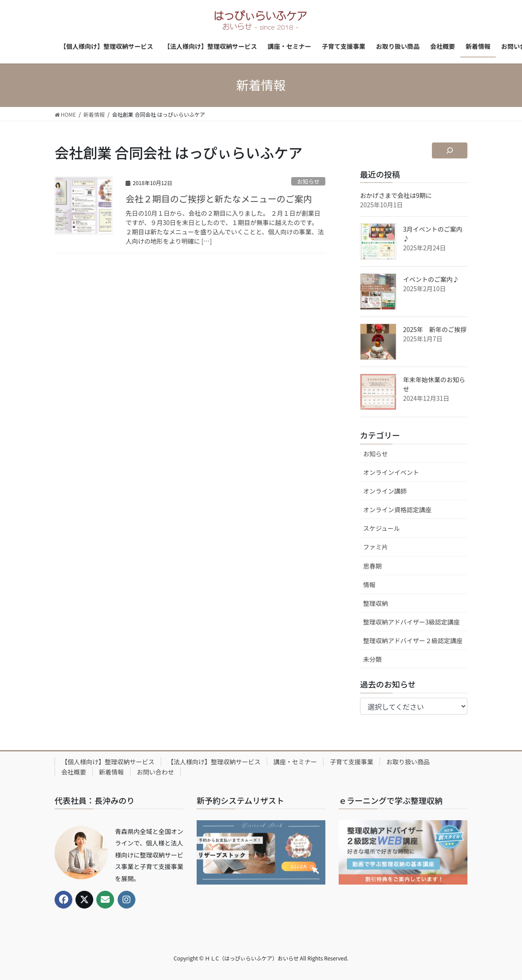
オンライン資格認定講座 (397, 510)
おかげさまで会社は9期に (396, 195)
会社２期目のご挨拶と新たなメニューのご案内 (219, 199)
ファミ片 (376, 547)
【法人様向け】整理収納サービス (214, 762)
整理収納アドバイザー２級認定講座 (413, 640)
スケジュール (382, 528)
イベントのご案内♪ (431, 279)
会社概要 (74, 772)
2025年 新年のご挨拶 (435, 329)
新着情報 (111, 772)
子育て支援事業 (352, 762)
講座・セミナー (295, 762)
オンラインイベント (391, 472)
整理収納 (376, 603)
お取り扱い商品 (408, 762)
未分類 (372, 659)
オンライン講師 (385, 491)
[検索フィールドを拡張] (450, 150)
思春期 (372, 566)
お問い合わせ (155, 772)
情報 (369, 585)
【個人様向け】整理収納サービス (108, 762)
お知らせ (308, 181)
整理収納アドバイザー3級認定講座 (411, 622)
